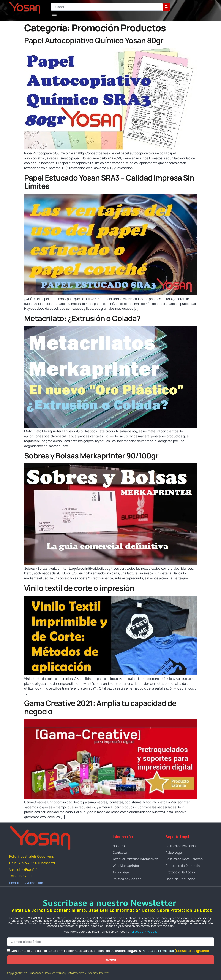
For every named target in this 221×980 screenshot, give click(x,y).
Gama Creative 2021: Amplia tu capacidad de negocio (100, 707)
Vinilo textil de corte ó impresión (79, 588)
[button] (54, 14)
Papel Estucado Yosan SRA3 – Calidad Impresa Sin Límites (109, 182)
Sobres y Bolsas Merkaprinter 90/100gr (91, 456)
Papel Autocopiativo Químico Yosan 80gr (94, 40)
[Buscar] (167, 7)
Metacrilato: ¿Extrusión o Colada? (82, 318)
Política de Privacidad (144, 932)
